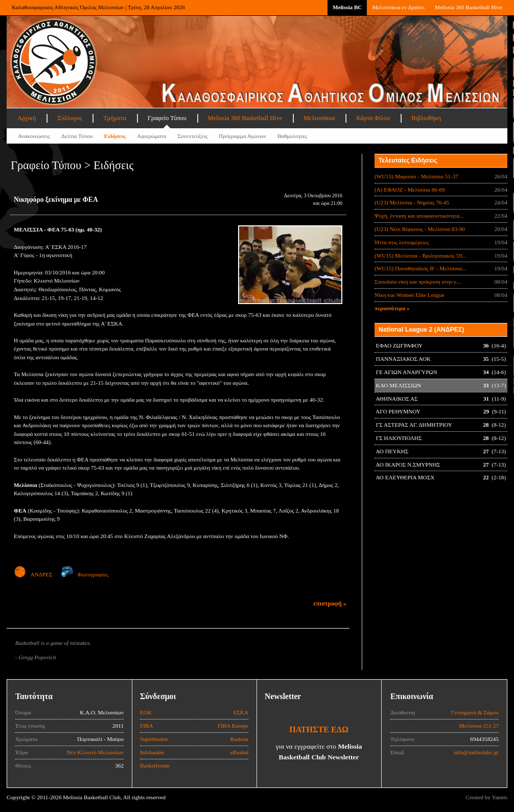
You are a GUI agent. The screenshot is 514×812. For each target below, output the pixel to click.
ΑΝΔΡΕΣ (33, 574)
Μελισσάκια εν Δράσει (398, 7)
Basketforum (155, 765)
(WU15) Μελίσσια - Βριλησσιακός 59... (420, 256)
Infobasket (152, 752)
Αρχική (27, 118)
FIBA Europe (233, 726)
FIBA (147, 726)
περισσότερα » (392, 308)
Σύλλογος (69, 118)
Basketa (239, 739)
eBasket (239, 752)
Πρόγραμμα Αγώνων (242, 136)
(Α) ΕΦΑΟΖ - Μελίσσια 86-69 (410, 190)
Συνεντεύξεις (192, 136)
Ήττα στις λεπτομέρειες (402, 242)
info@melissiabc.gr (476, 752)
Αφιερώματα (151, 136)
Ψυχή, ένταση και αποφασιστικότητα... (419, 216)
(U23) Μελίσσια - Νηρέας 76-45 (412, 202)
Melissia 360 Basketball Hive (469, 7)
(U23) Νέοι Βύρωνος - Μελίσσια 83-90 (420, 229)
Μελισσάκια (319, 118)
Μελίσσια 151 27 (479, 726)
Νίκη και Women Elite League (410, 295)
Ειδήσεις (115, 136)
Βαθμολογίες (292, 136)
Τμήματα (115, 118)
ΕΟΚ (146, 712)
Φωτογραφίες (85, 574)
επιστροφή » (330, 604)
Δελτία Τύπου (77, 136)
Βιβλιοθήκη (426, 118)
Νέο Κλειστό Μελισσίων (95, 752)
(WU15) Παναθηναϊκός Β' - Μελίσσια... (420, 268)
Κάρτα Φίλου (373, 118)
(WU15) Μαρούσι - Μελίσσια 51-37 (416, 176)
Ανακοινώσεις (34, 136)
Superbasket (154, 739)
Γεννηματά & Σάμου (475, 712)
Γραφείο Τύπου (167, 118)
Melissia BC (347, 7)
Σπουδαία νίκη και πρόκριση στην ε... (418, 282)
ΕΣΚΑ (241, 712)
